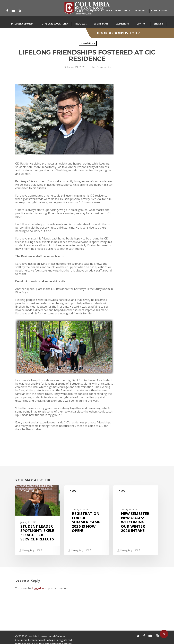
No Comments (101, 67)
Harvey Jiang (27, 550)
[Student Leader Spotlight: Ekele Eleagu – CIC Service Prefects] (38, 520)
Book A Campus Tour (118, 33)
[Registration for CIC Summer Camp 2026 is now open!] (87, 520)
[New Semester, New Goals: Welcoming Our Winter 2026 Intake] (136, 520)
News (73, 491)
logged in (38, 588)
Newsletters (88, 43)
